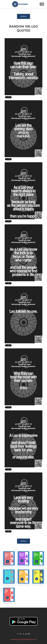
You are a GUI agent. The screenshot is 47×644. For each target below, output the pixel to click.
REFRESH (24, 16)
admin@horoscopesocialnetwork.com (23, 639)
